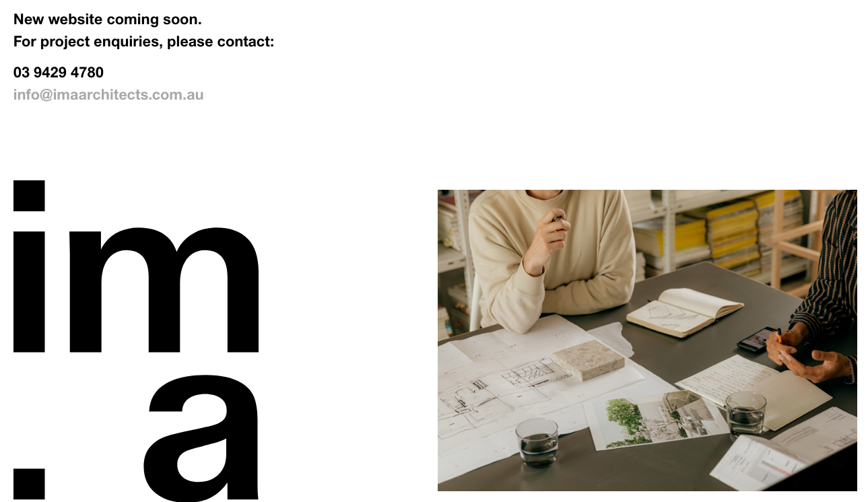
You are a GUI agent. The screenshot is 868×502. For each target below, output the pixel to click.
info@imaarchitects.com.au (109, 95)
